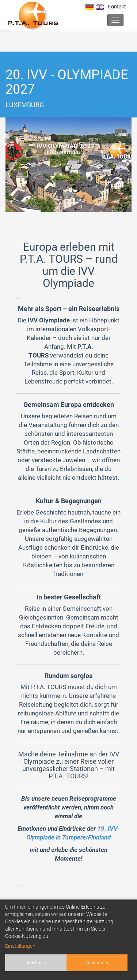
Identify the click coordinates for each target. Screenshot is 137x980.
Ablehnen (36, 963)
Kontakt (116, 7)
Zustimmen (97, 963)
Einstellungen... (22, 946)
